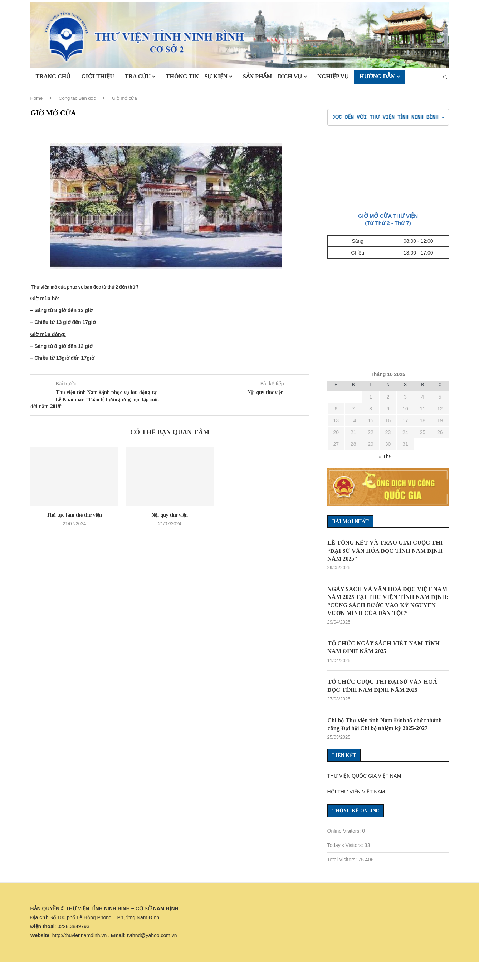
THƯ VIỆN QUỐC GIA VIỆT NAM (364, 776)
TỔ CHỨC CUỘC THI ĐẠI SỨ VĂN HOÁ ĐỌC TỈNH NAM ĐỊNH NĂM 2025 (382, 686)
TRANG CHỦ (53, 76)
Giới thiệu (98, 76)
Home (37, 98)
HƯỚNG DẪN (377, 76)
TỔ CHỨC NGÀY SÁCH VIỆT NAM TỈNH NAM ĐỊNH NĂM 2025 (383, 648)
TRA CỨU (138, 76)
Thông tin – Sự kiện (197, 76)
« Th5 (385, 457)
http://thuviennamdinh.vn (80, 936)
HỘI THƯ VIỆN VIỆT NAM (356, 792)
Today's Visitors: (346, 846)
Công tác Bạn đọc (77, 98)
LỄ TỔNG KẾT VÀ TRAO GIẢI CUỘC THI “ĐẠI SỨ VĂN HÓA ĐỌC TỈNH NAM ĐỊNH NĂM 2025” (385, 551)
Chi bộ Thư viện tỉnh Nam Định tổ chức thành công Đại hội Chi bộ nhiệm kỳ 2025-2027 (385, 725)
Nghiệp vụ (333, 76)
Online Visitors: (345, 831)
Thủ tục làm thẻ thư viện (74, 515)
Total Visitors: (343, 860)
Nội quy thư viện (170, 515)
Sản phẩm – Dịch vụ (273, 76)
